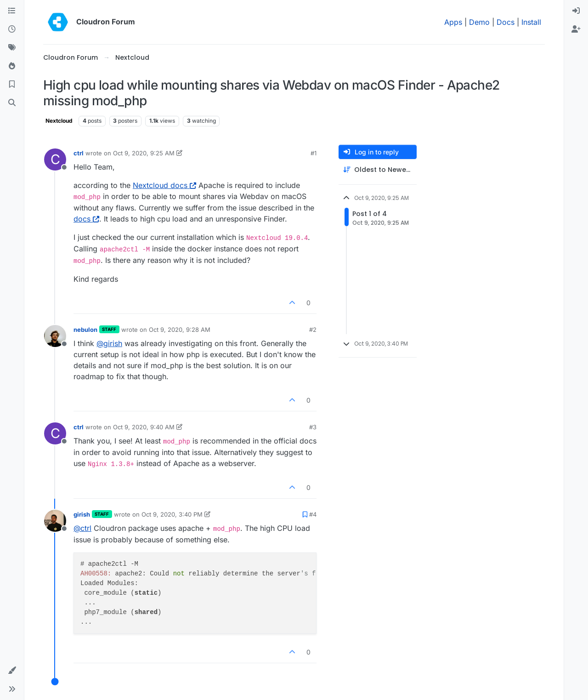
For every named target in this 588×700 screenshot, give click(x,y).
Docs (506, 22)
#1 (314, 153)
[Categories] (12, 11)
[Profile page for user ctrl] (55, 159)
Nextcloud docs (164, 185)
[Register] (576, 29)
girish (82, 514)
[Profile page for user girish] (55, 521)
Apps (453, 22)
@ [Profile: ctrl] (82, 528)
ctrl (79, 153)
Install (531, 22)
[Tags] (12, 48)
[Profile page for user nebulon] (55, 336)
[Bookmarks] (12, 85)
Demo (479, 22)
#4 (313, 514)
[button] (12, 671)
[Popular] (12, 66)
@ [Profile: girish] (109, 343)
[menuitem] (576, 11)
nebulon (85, 330)
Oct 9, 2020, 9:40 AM (144, 427)
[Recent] (12, 29)
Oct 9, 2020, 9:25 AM (144, 153)
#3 (313, 427)
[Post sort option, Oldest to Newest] (378, 170)
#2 (313, 330)
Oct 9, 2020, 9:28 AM (180, 330)
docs (86, 219)
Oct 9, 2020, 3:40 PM (172, 514)
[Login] (576, 11)
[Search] (12, 103)
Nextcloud (59, 121)
